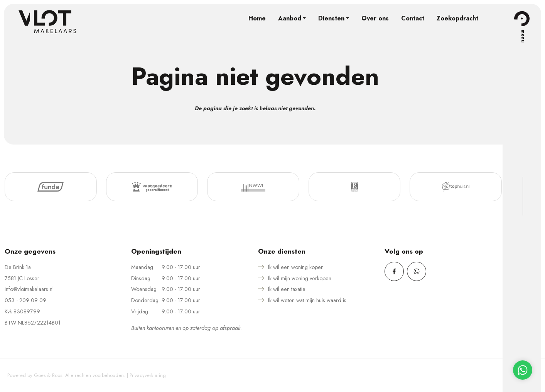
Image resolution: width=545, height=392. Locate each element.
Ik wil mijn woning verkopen (300, 278)
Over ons (375, 18)
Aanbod (290, 18)
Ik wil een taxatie (287, 289)
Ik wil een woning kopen (296, 267)
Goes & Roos (48, 375)
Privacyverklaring (148, 375)
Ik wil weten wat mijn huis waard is (307, 300)
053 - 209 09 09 (25, 300)
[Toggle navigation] (522, 19)
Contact (413, 18)
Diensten (331, 18)
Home (257, 18)
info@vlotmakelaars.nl (29, 289)
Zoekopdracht (457, 18)
